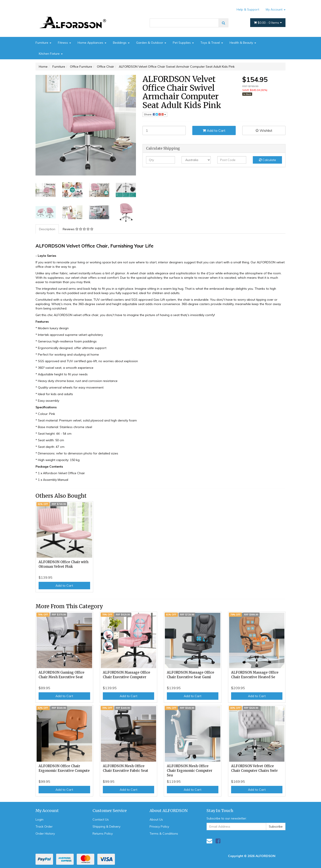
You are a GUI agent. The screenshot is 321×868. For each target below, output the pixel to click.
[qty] (161, 160)
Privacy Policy (159, 826)
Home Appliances (92, 43)
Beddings (121, 43)
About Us (156, 819)
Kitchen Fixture (51, 54)
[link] (218, 841)
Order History (45, 834)
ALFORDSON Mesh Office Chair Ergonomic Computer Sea (190, 771)
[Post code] (232, 160)
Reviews (78, 229)
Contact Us (101, 819)
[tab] (47, 229)
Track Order (44, 826)
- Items (268, 23)
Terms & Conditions (164, 834)
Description (47, 229)
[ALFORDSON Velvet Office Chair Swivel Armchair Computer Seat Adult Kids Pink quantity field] (164, 130)
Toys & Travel (212, 43)
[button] (264, 130)
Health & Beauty (243, 43)
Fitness (64, 43)
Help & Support (248, 9)
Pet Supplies (183, 43)
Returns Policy (103, 834)
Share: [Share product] (155, 114)
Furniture (43, 43)
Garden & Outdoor (151, 43)
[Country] (196, 160)
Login (39, 819)
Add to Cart (214, 130)
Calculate (267, 160)
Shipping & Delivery (106, 826)
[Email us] (209, 841)
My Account (276, 9)
